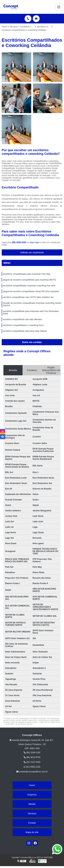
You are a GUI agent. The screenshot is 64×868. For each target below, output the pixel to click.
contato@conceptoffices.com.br (32, 772)
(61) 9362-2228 (32, 767)
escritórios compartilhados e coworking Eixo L (24, 325)
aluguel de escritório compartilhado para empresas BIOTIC (30, 280)
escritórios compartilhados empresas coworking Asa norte (29, 286)
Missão (32, 804)
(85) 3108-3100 (19, 242)
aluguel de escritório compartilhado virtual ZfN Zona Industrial (31, 291)
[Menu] (59, 7)
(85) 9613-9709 (32, 757)
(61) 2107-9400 (32, 762)
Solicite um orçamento (32, 252)
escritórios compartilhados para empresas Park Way (27, 274)
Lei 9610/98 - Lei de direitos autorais (19, 724)
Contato (32, 823)
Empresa (32, 795)
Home (32, 785)
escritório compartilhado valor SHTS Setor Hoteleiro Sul (28, 297)
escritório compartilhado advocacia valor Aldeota (25, 331)
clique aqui (34, 242)
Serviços (32, 813)
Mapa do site (32, 832)
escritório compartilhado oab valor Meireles (22, 319)
